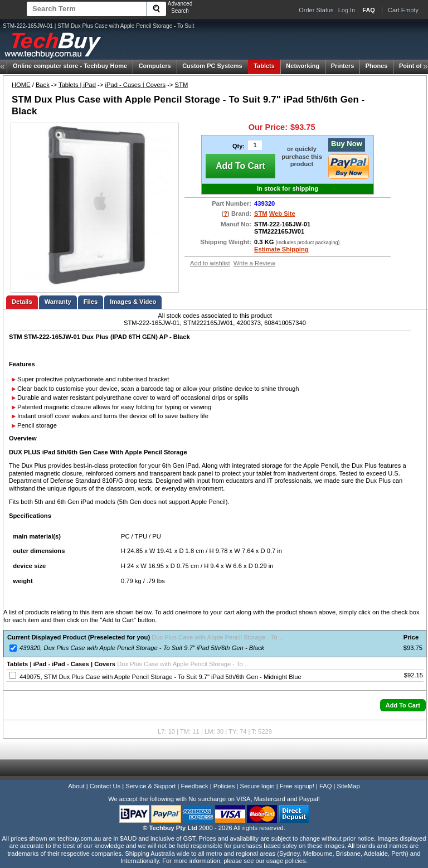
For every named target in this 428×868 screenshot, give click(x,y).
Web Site (282, 214)
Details (22, 302)
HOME (21, 85)
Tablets (264, 66)
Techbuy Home (70, 66)
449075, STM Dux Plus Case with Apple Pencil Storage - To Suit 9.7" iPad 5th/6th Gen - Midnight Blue (160, 677)
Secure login (257, 786)
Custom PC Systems (212, 66)
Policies (224, 786)
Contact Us (105, 786)
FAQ (325, 786)
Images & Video (133, 302)
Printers (343, 66)
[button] (403, 705)
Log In (347, 10)
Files (91, 302)
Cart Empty (403, 10)
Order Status (316, 10)
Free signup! (297, 786)
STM (182, 85)
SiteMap (349, 786)
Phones (377, 66)
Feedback (194, 786)
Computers (155, 66)
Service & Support (150, 786)
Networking (303, 66)
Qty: (239, 146)
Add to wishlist (210, 263)
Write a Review (254, 263)
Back (43, 85)
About (76, 786)
